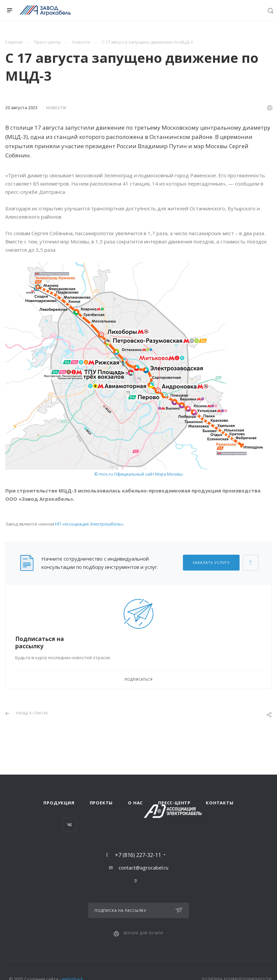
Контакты (220, 803)
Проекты (101, 803)
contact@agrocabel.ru (143, 868)
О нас (135, 803)
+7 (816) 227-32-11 (138, 855)
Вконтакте (69, 825)
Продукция (59, 803)
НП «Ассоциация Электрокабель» (89, 524)
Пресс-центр (174, 803)
